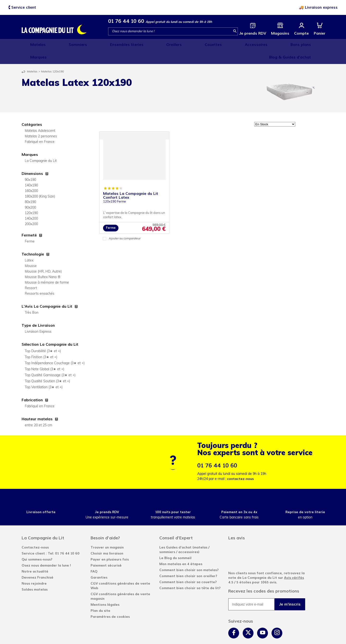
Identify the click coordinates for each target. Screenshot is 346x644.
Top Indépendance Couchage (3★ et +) (55, 349)
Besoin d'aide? (105, 524)
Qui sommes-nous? (37, 545)
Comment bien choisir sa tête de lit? (190, 574)
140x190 (31, 172)
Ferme (30, 228)
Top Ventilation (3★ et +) (44, 373)
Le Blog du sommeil (175, 544)
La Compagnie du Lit (41, 147)
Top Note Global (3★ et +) (44, 355)
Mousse (31, 252)
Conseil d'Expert (176, 524)
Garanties (99, 564)
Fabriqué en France (40, 128)
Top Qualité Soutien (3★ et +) (47, 367)
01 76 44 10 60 (126, 21)
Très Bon (32, 299)
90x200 (30, 194)
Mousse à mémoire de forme (47, 269)
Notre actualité (35, 558)
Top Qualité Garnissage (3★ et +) (50, 361)
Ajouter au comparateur (125, 225)
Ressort (31, 274)
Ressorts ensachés (40, 280)
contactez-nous (240, 465)
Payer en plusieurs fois (110, 545)
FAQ (94, 558)
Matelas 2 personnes (41, 123)
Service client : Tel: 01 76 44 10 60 (51, 539)
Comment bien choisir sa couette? (188, 568)
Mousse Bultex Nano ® (43, 263)
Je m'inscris (290, 590)
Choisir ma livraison (107, 539)
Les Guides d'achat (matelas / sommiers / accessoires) (184, 536)
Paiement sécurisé (106, 552)
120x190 (31, 199)
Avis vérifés (294, 564)
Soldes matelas (35, 576)
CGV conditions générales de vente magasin (120, 582)
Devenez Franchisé (37, 564)
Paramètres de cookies (110, 603)
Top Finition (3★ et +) (41, 343)
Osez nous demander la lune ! (46, 552)
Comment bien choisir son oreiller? (188, 562)
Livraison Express (38, 318)
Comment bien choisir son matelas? (189, 556)
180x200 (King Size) (40, 183)
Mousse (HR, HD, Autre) (43, 258)
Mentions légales (105, 591)
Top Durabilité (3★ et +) (43, 337)
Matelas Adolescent (40, 117)
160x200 (31, 177)
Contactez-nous (35, 533)
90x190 (30, 166)
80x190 (30, 188)
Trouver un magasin (107, 533)
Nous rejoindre (34, 570)
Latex (29, 247)
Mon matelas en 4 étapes (181, 550)
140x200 (31, 205)
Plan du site (100, 597)
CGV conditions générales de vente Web (120, 572)
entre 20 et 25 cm (38, 411)
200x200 (31, 210)
